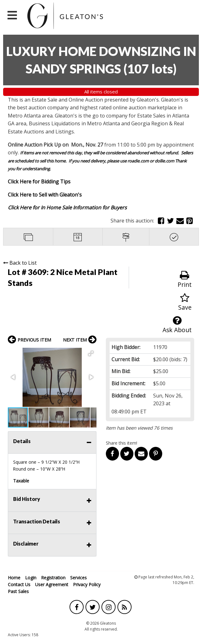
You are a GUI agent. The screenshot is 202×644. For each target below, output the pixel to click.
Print (185, 280)
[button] (91, 353)
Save (185, 302)
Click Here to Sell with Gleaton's (45, 195)
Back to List (20, 263)
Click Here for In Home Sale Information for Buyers (67, 207)
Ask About (177, 325)
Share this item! (122, 443)
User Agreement (52, 584)
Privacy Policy (87, 584)
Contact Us (19, 584)
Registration (53, 578)
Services (78, 578)
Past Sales (18, 591)
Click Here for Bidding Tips (39, 182)
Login (31, 578)
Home (14, 578)
